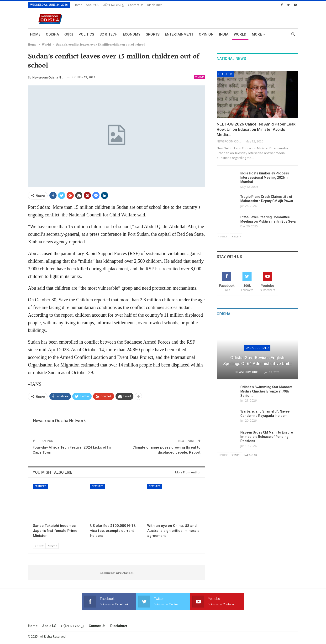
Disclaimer (155, 5)
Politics (86, 34)
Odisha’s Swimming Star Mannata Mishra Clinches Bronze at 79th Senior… (266, 391)
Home (78, 5)
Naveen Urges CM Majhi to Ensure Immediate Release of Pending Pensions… (267, 437)
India (224, 34)
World (240, 34)
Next (52, 546)
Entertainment (179, 34)
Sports (153, 34)
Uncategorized (257, 348)
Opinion (206, 34)
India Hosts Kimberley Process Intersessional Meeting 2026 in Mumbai (265, 178)
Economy (132, 34)
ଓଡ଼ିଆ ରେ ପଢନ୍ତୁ (114, 5)
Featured (40, 486)
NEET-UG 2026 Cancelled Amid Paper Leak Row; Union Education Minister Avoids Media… (256, 129)
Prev (39, 546)
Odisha (52, 34)
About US (93, 5)
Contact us (136, 5)
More (257, 34)
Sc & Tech (108, 34)
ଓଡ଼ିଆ (69, 34)
